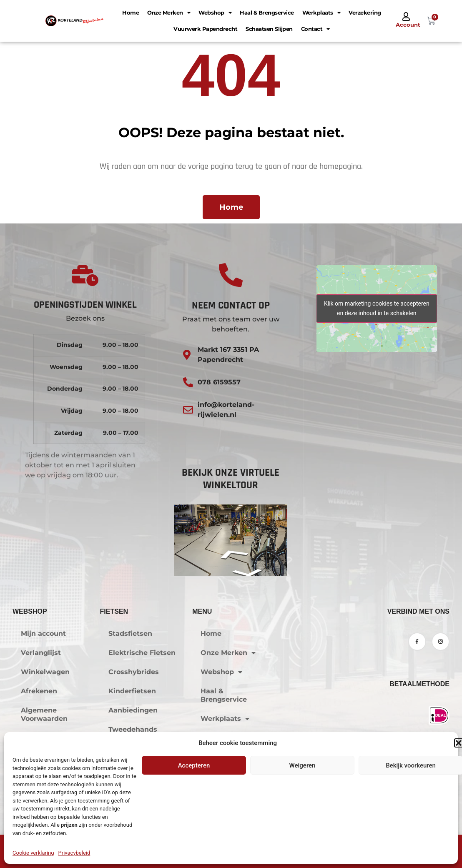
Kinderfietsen (132, 691)
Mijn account (43, 633)
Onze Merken (169, 13)
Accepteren (194, 765)
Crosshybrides (134, 672)
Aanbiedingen (133, 710)
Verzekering (365, 13)
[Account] (406, 17)
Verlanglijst (41, 653)
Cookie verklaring (33, 853)
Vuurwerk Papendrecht (205, 29)
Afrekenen (39, 691)
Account (408, 25)
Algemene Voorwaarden (44, 714)
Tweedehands (133, 729)
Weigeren (303, 765)
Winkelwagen (45, 672)
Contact (315, 29)
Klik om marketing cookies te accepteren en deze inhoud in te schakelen (377, 308)
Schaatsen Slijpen (269, 29)
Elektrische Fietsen (142, 653)
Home (131, 13)
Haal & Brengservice (267, 13)
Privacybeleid (74, 853)
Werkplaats (321, 13)
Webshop (215, 13)
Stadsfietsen (130, 633)
